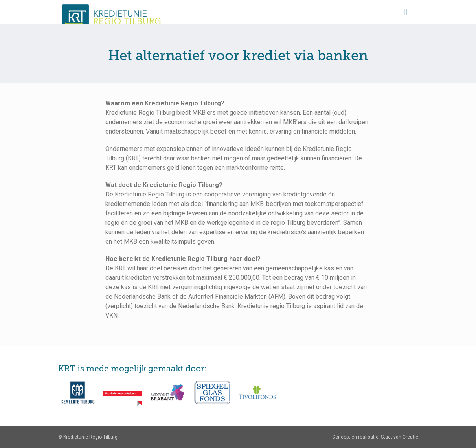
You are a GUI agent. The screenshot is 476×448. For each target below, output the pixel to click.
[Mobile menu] (406, 12)
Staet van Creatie (400, 437)
